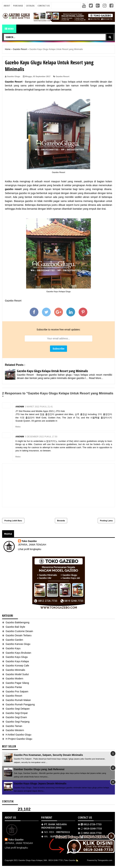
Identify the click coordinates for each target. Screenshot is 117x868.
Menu (9, 29)
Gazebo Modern (14, 679)
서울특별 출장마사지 (101, 418)
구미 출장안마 (105, 414)
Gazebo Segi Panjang (18, 722)
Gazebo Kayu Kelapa (17, 661)
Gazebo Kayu (13, 648)
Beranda (61, 521)
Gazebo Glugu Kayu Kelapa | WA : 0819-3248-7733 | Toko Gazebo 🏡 (49, 860)
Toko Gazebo (29, 541)
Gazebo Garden (14, 640)
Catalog (30, 6)
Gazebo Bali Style (15, 627)
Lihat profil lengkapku (30, 549)
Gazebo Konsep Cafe (17, 666)
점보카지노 (52, 441)
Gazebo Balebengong (17, 622)
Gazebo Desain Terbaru (19, 635)
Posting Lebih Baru (13, 521)
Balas (18, 427)
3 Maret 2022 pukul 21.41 (39, 407)
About (7, 6)
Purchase (18, 6)
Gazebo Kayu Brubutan (18, 653)
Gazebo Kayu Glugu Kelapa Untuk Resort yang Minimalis (52, 371)
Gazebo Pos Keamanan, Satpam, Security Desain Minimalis (48, 755)
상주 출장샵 (81, 414)
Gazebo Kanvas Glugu (18, 644)
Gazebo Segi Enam (16, 717)
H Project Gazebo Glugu (19, 739)
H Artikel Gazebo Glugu (18, 735)
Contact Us (44, 6)
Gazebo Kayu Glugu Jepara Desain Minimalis (40, 784)
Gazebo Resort (63, 76)
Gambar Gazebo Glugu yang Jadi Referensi (39, 769)
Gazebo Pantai (14, 687)
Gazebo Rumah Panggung (20, 704)
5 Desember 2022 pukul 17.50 (41, 437)
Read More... (96, 378)
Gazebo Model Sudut (17, 674)
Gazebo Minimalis (15, 670)
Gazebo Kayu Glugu (17, 657)
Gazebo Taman (14, 726)
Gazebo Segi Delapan (18, 709)
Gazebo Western (15, 730)
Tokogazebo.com (105, 860)
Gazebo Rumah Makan (18, 700)
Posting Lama (106, 521)
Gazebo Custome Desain (19, 631)
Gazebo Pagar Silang (17, 683)
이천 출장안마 (27, 418)
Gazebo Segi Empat (17, 713)
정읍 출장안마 (47, 414)
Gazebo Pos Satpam (17, 691)
